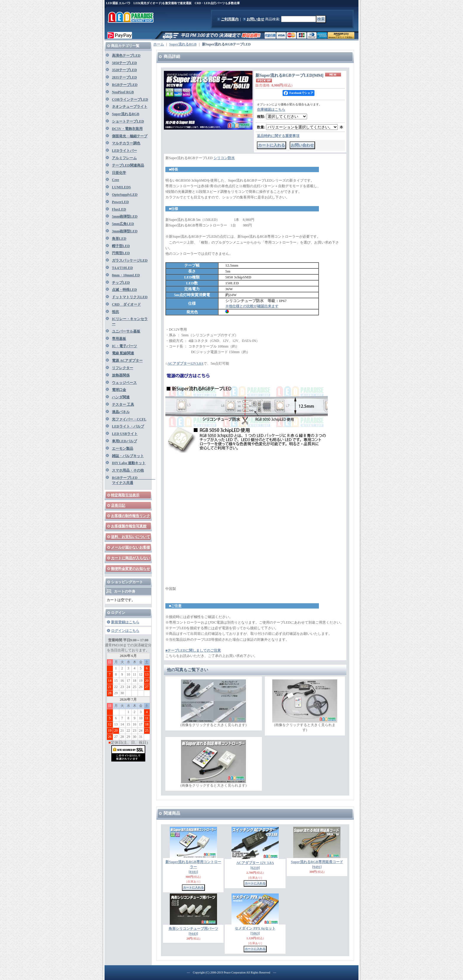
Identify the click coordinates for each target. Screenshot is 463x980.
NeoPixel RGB (123, 92)
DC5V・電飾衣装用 (127, 129)
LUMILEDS (121, 187)
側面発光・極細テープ (130, 136)
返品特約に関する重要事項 (278, 136)
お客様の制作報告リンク (131, 516)
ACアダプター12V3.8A (185, 363)
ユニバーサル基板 (126, 331)
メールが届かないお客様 (131, 547)
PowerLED (120, 202)
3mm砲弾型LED (125, 231)
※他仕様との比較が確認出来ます (252, 306)
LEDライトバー (124, 151)
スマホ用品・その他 (128, 470)
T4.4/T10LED (122, 268)
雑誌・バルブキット (128, 456)
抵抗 (115, 312)
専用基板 (119, 339)
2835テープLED (124, 77)
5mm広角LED (123, 224)
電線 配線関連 (123, 353)
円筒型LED (121, 253)
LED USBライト (125, 434)
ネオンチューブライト (130, 107)
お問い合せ (255, 19)
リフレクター (123, 368)
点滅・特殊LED (124, 290)
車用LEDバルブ (124, 441)
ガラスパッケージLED (130, 260)
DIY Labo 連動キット (129, 463)
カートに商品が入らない (131, 558)
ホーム (159, 44)
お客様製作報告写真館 (129, 526)
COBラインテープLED (130, 100)
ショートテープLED (128, 121)
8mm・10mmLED (126, 275)
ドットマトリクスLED (130, 297)
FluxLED (119, 209)
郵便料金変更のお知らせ (131, 569)
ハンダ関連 (121, 397)
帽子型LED (121, 246)
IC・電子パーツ (124, 346)
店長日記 (118, 506)
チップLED (121, 283)
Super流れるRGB (126, 114)
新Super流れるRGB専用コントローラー (193, 867)
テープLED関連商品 (128, 165)
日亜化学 (119, 173)
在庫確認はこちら (271, 110)
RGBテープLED (125, 85)
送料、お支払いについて (131, 537)
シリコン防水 (224, 158)
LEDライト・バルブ (128, 426)
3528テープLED (124, 70)
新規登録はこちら (125, 622)
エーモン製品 (123, 449)
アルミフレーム (124, 158)
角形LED (119, 239)
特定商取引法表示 (125, 495)
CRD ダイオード (126, 304)
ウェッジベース (124, 383)
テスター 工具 (123, 405)
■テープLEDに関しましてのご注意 (193, 650)
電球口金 (119, 390)
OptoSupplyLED (125, 195)
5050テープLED (124, 63)
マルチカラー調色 (126, 143)
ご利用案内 (230, 19)
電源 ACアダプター (127, 361)
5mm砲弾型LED (125, 216)
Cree (115, 180)
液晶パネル (121, 412)
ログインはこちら (125, 631)
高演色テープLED (126, 56)
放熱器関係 (121, 375)
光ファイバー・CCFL (129, 419)
